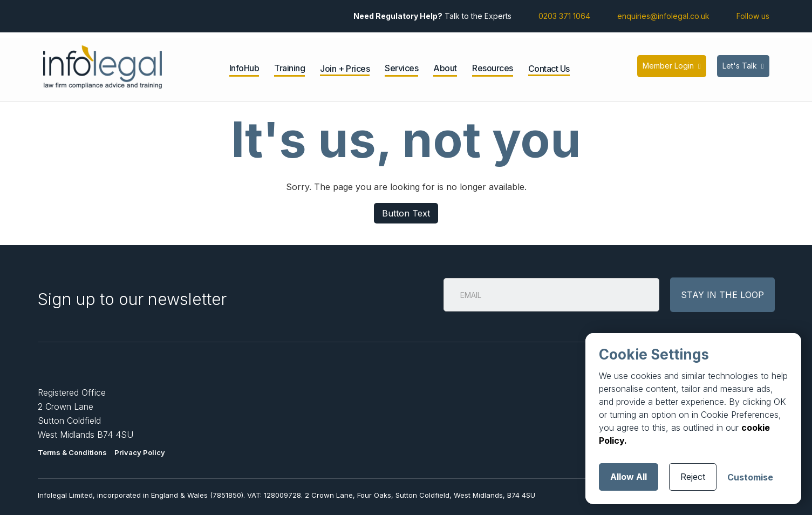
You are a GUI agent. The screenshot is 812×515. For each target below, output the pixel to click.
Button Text (406, 213)
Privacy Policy (140, 452)
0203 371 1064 (564, 16)
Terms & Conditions (72, 452)
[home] (103, 67)
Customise (750, 477)
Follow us (753, 16)
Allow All (629, 477)
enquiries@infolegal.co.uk (663, 16)
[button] (244, 70)
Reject (693, 477)
